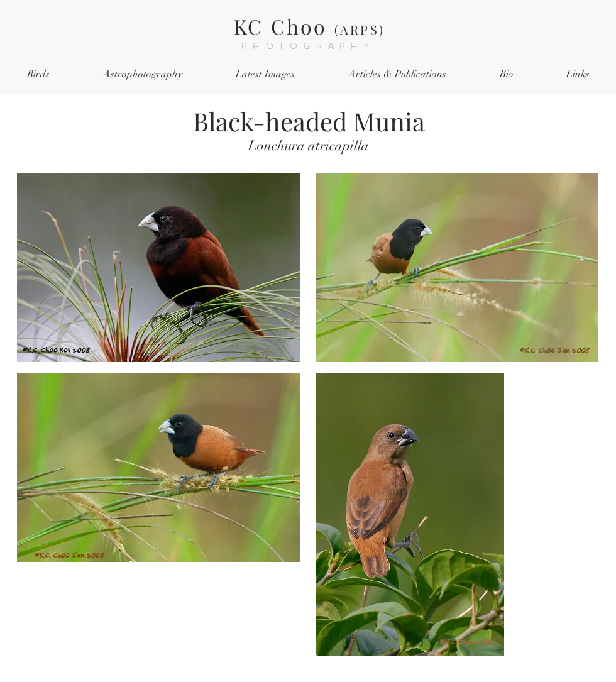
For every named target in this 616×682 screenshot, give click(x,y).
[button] (38, 74)
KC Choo (309, 26)
